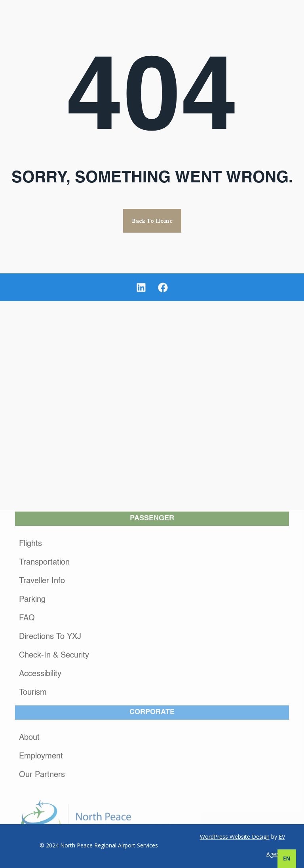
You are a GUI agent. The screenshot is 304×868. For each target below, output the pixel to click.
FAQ (27, 714)
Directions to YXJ (50, 733)
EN (287, 859)
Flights (30, 640)
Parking (32, 696)
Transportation (44, 659)
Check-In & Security (54, 752)
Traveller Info (42, 677)
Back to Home (152, 221)
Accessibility (40, 770)
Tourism (33, 789)
